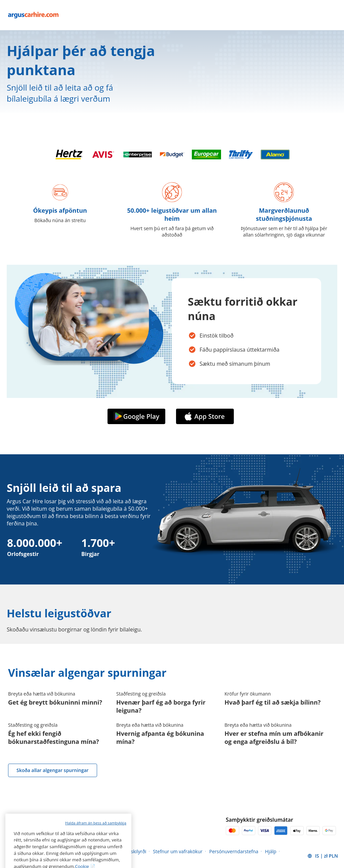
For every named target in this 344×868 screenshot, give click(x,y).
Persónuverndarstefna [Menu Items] (234, 851)
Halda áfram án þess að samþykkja (96, 841)
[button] (322, 856)
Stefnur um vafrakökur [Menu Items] (178, 851)
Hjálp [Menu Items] (271, 851)
